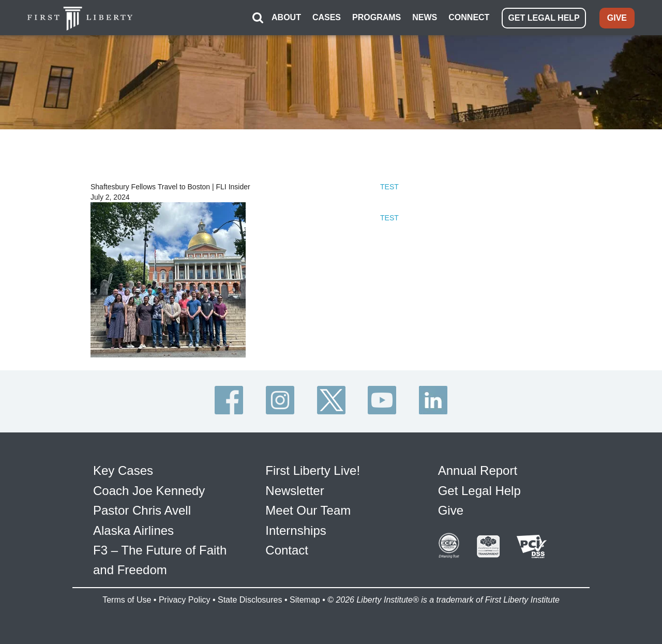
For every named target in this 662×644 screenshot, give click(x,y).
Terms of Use (127, 600)
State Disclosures (250, 600)
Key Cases (123, 470)
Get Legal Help (479, 491)
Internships (296, 530)
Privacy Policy (185, 600)
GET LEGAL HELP (544, 18)
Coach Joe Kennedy (149, 491)
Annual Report (478, 470)
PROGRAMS (377, 17)
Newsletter (295, 491)
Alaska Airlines (133, 530)
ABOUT (286, 17)
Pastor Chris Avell (142, 510)
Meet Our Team (308, 510)
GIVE (617, 18)
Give (451, 510)
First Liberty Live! (313, 470)
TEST (389, 187)
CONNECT (469, 17)
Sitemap (305, 600)
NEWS (425, 17)
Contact (287, 550)
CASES (327, 17)
